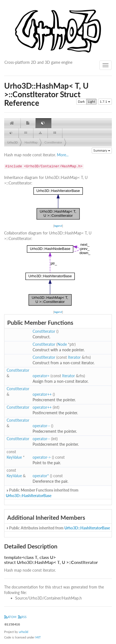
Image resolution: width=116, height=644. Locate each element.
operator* (41, 476)
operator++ (42, 394)
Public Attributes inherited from (58, 528)
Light (91, 102)
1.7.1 (105, 101)
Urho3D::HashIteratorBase (29, 496)
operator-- (41, 426)
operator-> (42, 457)
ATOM (10, 617)
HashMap (31, 142)
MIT (38, 637)
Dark (81, 102)
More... (63, 155)
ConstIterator (53, 142)
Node (62, 344)
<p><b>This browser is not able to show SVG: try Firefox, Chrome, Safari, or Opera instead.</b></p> (58, 204)
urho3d (23, 632)
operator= (41, 376)
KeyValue (14, 457)
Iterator (74, 357)
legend (58, 226)
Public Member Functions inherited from (42, 493)
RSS (22, 617)
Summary (102, 150)
